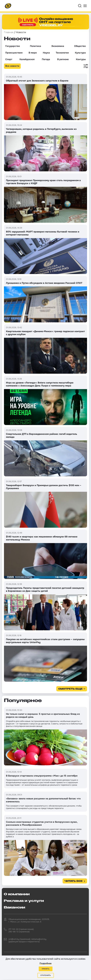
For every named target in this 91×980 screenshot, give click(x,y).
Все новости (12, 66)
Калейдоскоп (27, 59)
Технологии (62, 53)
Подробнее (45, 963)
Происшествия (14, 53)
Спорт (9, 59)
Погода (46, 59)
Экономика (58, 46)
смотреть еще (70, 689)
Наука (46, 53)
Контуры (81, 59)
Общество (80, 46)
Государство (13, 46)
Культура (80, 53)
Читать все (74, 881)
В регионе (63, 59)
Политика (35, 46)
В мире (33, 53)
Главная (9, 32)
